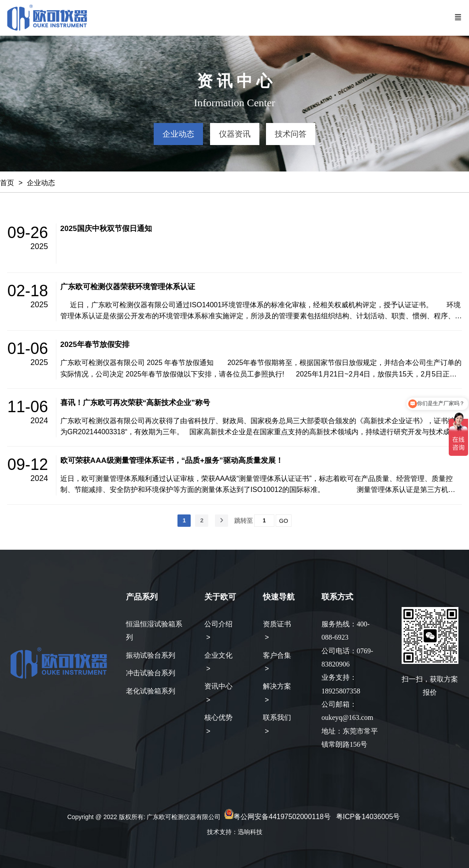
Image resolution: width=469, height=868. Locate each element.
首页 (7, 183)
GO (284, 521)
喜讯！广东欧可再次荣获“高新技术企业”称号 (135, 403)
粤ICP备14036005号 (368, 817)
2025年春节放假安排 (95, 345)
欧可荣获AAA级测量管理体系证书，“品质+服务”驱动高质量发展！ (172, 460)
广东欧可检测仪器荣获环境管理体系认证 (128, 287)
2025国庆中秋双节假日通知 (106, 229)
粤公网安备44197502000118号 (282, 817)
